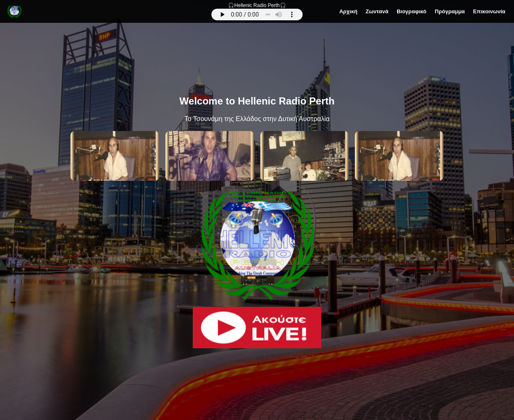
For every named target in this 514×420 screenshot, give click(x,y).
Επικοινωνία (489, 11)
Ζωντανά (377, 11)
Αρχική (348, 11)
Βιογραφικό (412, 11)
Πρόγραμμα (450, 11)
